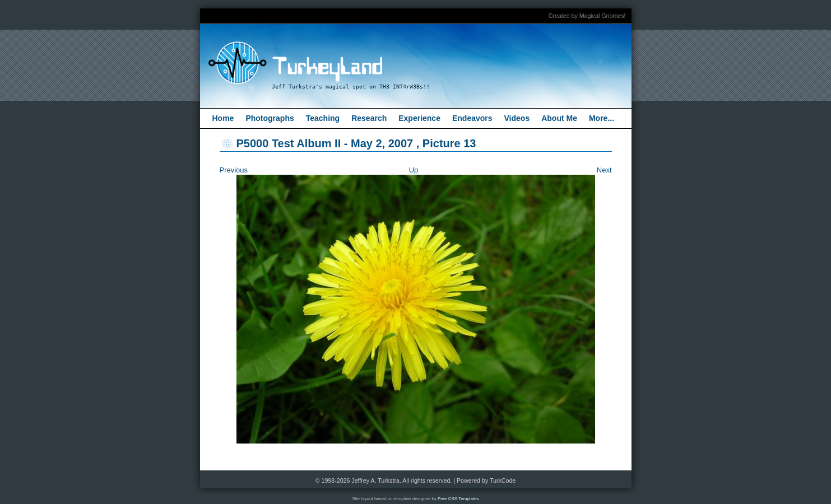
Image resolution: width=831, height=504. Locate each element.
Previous (234, 170)
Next (604, 170)
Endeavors (472, 118)
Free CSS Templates (458, 499)
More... (602, 118)
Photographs (270, 118)
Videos (517, 118)
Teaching (323, 118)
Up (414, 170)
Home (223, 118)
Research (369, 118)
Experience (419, 118)
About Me (559, 118)
